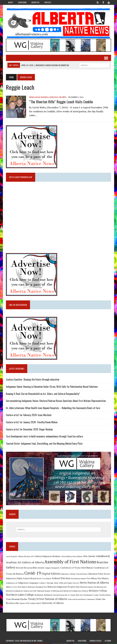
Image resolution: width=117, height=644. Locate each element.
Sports (63, 97)
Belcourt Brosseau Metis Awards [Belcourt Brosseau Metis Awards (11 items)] (30, 568)
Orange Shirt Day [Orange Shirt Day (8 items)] (76, 595)
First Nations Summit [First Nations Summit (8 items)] (78, 579)
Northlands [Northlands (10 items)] (39, 595)
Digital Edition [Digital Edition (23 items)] (51, 574)
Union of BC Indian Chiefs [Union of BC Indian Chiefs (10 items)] (30, 603)
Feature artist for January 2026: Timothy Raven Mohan (32, 422)
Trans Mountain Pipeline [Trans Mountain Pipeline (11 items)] (16, 599)
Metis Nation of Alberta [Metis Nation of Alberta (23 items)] (94, 583)
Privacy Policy (96, 641)
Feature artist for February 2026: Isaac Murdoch (29, 415)
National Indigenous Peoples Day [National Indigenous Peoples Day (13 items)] (63, 587)
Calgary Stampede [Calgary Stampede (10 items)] (52, 568)
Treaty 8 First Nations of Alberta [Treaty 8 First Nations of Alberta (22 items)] (47, 599)
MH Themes (38, 641)
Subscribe (22, 2)
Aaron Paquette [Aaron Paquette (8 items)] (12, 557)
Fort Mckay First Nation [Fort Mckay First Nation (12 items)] (97, 579)
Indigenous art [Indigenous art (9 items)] (12, 583)
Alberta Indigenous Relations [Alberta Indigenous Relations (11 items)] (48, 557)
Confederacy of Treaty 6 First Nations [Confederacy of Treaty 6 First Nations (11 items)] (76, 568)
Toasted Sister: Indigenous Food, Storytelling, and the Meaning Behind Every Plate (44, 444)
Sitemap (108, 641)
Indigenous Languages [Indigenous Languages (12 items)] (28, 583)
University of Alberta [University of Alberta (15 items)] (53, 603)
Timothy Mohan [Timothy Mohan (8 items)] (105, 595)
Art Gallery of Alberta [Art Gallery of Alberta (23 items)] (30, 562)
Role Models (42, 97)
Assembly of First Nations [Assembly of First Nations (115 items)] (70, 562)
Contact (48, 2)
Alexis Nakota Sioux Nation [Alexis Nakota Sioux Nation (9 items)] (72, 557)
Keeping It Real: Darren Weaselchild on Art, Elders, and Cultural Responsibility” (43, 394)
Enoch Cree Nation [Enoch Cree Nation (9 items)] (44, 579)
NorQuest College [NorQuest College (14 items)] (98, 591)
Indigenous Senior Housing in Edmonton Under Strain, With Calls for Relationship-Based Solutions (52, 387)
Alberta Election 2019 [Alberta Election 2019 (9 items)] (26, 557)
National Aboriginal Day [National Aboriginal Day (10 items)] (37, 587)
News (32, 97)
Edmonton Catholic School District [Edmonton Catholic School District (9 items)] (74, 574)
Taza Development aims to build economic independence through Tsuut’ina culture (44, 437)
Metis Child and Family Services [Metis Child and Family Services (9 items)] (66, 583)
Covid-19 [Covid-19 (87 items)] (33, 573)
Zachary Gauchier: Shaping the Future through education (32, 380)
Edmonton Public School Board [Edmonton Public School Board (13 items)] (21, 579)
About (11, 2)
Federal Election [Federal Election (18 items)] (61, 579)
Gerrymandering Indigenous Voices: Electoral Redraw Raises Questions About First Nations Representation (56, 401)
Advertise (35, 2)
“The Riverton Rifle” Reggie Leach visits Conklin (61, 102)
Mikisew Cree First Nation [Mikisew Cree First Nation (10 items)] (16, 587)
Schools (54, 97)
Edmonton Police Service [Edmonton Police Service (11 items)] (99, 574)
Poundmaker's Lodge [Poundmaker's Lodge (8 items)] (91, 595)
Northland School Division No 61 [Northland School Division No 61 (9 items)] (57, 595)
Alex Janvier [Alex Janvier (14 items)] (89, 556)
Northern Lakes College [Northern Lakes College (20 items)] (20, 595)
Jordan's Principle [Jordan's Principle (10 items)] (46, 583)
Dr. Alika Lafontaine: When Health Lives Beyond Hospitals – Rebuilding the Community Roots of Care (53, 408)
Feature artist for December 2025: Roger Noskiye (29, 429)
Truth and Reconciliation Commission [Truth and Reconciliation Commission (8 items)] (81, 599)
